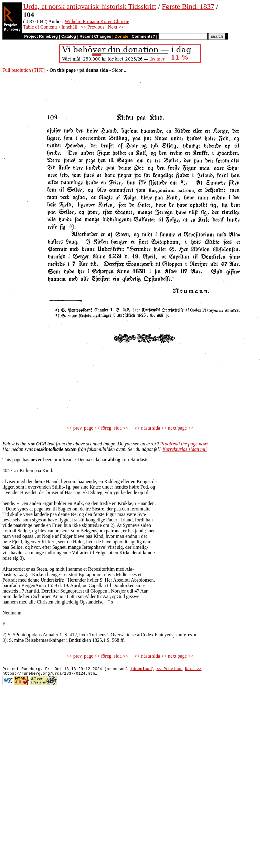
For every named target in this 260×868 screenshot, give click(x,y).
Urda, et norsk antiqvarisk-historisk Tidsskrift (90, 6)
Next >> (116, 27)
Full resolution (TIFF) (24, 70)
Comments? (144, 36)
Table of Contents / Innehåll (50, 27)
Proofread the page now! (184, 444)
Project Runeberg (41, 36)
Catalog (69, 36)
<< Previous (93, 27)
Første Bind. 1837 (188, 6)
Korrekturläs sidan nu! (185, 449)
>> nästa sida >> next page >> (164, 428)
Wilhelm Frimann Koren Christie (97, 21)
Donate (121, 36)
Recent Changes (95, 36)
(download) (142, 669)
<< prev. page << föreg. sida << (97, 428)
